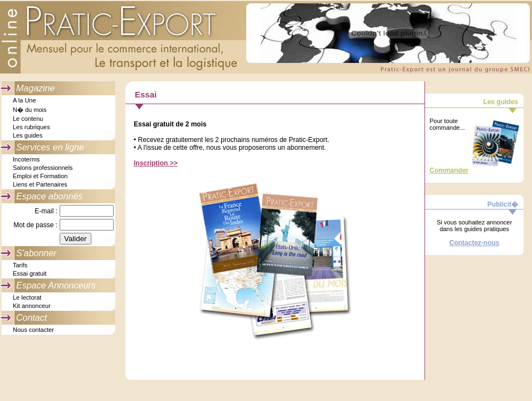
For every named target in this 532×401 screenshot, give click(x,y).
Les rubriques (31, 127)
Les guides (28, 135)
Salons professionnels (43, 168)
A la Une (25, 100)
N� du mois (30, 110)
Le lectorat (27, 297)
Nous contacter (33, 330)
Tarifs (20, 265)
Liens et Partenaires (40, 184)
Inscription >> (156, 163)
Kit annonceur (32, 306)
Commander (449, 170)
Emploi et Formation (40, 176)
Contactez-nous (475, 243)
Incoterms (26, 159)
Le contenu (28, 119)
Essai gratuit (30, 273)
